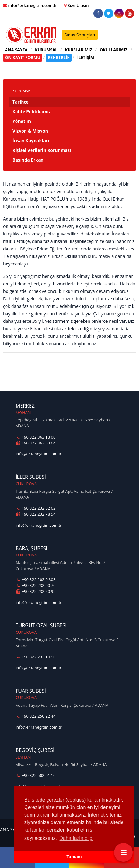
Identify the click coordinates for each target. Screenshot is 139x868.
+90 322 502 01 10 (36, 775)
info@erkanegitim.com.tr (39, 454)
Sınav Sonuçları (80, 35)
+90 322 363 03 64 (36, 443)
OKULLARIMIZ (114, 50)
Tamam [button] (74, 857)
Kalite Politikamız (32, 112)
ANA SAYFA (16, 50)
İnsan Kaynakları (31, 141)
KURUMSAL (46, 50)
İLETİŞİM (86, 57)
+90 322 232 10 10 (36, 657)
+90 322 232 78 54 (36, 514)
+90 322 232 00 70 (36, 585)
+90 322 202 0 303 (36, 579)
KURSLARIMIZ (79, 50)
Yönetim (22, 121)
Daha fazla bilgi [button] (77, 838)
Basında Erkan (28, 160)
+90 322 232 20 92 (36, 591)
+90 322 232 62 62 (36, 508)
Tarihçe (21, 102)
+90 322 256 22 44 (36, 716)
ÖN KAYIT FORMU (23, 57)
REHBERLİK (59, 57)
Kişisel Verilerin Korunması (42, 150)
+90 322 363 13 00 (36, 437)
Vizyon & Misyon (30, 131)
